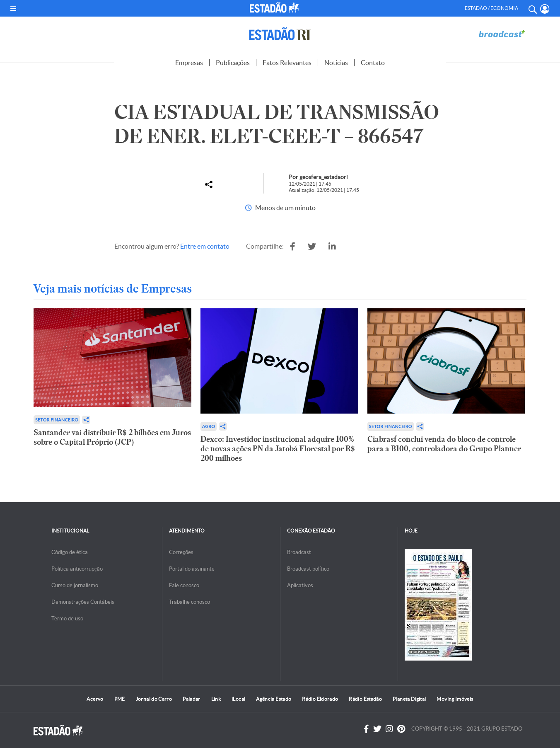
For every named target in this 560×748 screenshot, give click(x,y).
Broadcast (299, 552)
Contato (373, 63)
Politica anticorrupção (77, 569)
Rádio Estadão (365, 699)
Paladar (192, 699)
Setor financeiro (57, 420)
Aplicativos (300, 585)
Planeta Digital (409, 699)
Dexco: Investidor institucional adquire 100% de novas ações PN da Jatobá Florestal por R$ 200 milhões (278, 449)
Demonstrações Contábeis (83, 602)
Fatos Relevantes (287, 63)
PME (120, 699)
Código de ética (70, 552)
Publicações (233, 63)
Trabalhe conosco (189, 602)
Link (216, 699)
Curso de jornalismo (75, 585)
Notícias (336, 63)
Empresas (189, 63)
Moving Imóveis (455, 699)
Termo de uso (67, 618)
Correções (181, 552)
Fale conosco (184, 585)
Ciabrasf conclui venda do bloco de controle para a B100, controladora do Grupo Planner (444, 444)
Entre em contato (205, 246)
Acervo (95, 699)
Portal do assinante (192, 569)
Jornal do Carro (154, 699)
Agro (209, 426)
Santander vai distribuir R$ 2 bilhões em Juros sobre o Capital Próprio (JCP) (112, 437)
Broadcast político (308, 569)
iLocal (238, 699)
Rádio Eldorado (320, 699)
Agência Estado (274, 699)
